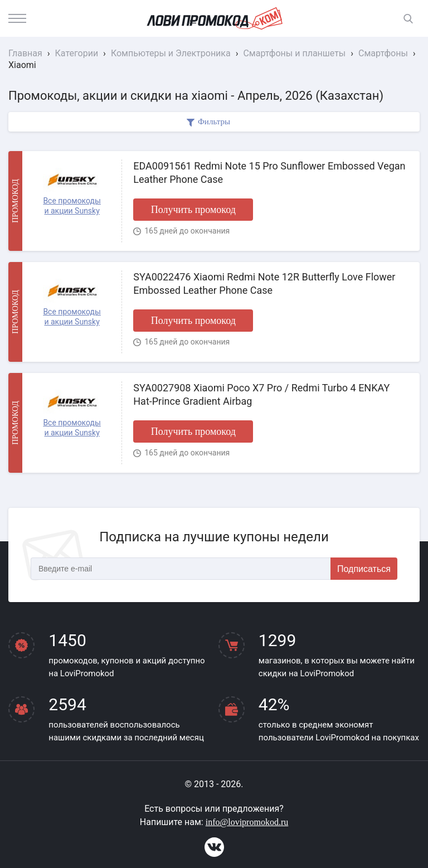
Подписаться (364, 569)
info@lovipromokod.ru (247, 822)
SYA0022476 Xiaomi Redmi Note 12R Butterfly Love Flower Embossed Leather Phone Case (264, 283)
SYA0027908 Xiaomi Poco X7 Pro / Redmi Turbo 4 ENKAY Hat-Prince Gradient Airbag (261, 394)
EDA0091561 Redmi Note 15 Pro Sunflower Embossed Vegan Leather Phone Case (269, 172)
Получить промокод (193, 210)
